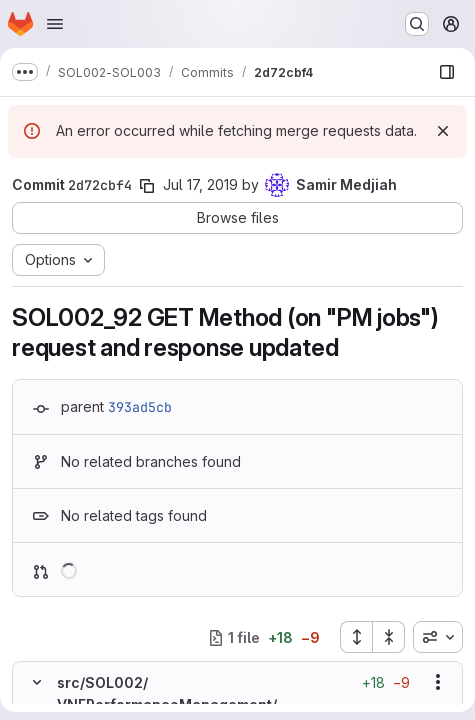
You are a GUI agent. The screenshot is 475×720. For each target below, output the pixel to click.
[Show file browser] (447, 72)
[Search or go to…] (417, 24)
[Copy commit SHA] (147, 186)
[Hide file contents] (37, 682)
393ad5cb (140, 407)
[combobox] (438, 637)
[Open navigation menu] (55, 24)
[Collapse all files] (389, 637)
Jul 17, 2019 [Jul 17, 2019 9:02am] (200, 184)
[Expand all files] (356, 637)
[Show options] (438, 682)
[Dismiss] (443, 131)
